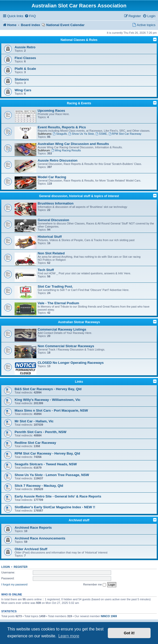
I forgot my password (14, 584)
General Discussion (53, 220)
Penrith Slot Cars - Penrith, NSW (40, 432)
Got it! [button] (129, 633)
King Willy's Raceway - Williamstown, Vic (48, 400)
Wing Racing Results (66, 150)
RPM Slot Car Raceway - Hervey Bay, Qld (47, 453)
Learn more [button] (69, 636)
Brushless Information (56, 203)
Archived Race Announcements (40, 538)
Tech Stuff (46, 270)
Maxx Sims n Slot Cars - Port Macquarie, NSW (51, 410)
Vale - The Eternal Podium (58, 303)
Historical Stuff (50, 237)
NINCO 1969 (109, 616)
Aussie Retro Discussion (57, 160)
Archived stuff (79, 520)
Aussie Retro (25, 47)
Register (21, 567)
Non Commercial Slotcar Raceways (66, 346)
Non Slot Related (51, 253)
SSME (101, 134)
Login (6, 567)
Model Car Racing (52, 177)
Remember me (95, 585)
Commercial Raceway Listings (62, 329)
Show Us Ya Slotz (81, 134)
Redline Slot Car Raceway (35, 443)
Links (79, 382)
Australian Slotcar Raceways (79, 322)
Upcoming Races (51, 111)
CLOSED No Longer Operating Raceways (71, 363)
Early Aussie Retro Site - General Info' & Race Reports (58, 496)
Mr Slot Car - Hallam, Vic (34, 421)
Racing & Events (79, 103)
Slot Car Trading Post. (55, 286)
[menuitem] (30, 16)
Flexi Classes (25, 58)
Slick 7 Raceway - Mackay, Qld (39, 486)
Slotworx (22, 79)
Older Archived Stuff (31, 549)
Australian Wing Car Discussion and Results (73, 144)
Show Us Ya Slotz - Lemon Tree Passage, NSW (52, 475)
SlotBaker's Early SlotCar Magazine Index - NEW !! (55, 507)
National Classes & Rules (79, 40)
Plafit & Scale (25, 69)
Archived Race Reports (33, 528)
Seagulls (60, 134)
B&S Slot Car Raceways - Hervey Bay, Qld (48, 389)
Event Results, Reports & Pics (62, 127)
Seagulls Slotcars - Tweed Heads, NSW (46, 464)
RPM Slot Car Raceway (125, 134)
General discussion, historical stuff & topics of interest (79, 196)
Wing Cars (23, 90)
